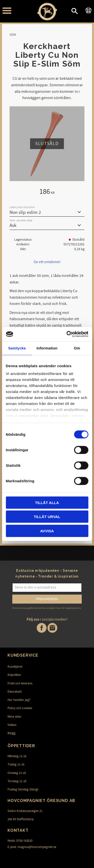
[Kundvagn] (87, 10)
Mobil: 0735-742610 (20, 841)
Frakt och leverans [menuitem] (20, 683)
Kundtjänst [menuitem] (15, 667)
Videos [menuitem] (12, 725)
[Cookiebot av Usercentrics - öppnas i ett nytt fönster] (67, 334)
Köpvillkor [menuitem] (14, 675)
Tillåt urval (47, 517)
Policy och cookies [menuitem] (20, 708)
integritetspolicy (73, 608)
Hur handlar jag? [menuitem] (19, 700)
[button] (7, 11)
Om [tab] (77, 348)
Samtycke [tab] (17, 348)
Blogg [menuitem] (12, 733)
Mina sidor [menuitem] (15, 717)
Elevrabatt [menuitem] (15, 692)
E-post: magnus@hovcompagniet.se (32, 847)
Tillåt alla (47, 502)
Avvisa (47, 531)
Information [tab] (47, 348)
